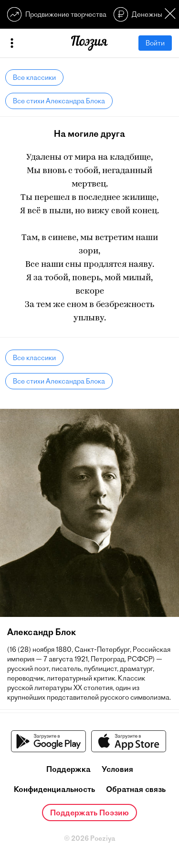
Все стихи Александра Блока (59, 101)
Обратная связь (136, 789)
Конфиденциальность (54, 789)
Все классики (34, 77)
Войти (155, 43)
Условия (117, 769)
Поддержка (68, 769)
